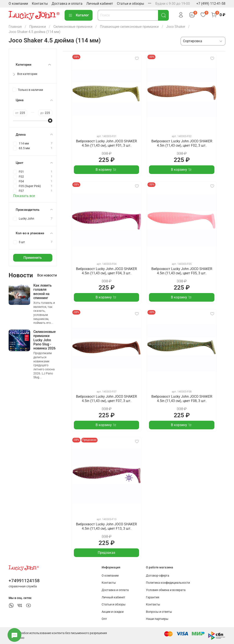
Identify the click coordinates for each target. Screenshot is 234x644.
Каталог (79, 15)
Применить (33, 258)
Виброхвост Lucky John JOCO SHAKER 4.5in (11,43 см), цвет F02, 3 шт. (182, 143)
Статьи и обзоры (130, 4)
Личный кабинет (100, 4)
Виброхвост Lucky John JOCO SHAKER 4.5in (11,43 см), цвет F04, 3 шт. (106, 271)
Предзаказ (106, 553)
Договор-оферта (158, 576)
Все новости (47, 275)
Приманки (38, 27)
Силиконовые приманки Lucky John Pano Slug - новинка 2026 (45, 340)
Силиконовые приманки (73, 27)
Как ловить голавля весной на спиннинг (43, 292)
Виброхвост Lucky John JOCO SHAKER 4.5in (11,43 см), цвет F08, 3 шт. (182, 399)
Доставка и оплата (67, 4)
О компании (18, 4)
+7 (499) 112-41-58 (211, 4)
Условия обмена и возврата (166, 590)
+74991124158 (24, 581)
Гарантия (153, 597)
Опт (104, 619)
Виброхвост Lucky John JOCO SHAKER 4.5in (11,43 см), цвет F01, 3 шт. (106, 143)
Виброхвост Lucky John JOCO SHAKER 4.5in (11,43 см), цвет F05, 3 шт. (182, 271)
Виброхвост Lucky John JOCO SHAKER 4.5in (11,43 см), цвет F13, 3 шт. (106, 526)
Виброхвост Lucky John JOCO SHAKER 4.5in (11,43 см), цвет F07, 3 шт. (106, 399)
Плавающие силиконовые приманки (129, 27)
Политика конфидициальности (168, 583)
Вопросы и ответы (159, 612)
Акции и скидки (113, 612)
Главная (15, 27)
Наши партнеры (157, 619)
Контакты (40, 4)
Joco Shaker (176, 27)
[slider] (50, 121)
